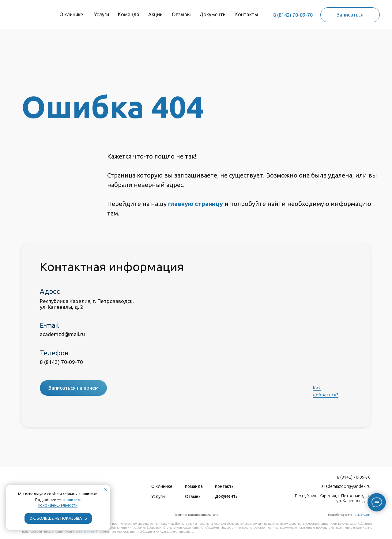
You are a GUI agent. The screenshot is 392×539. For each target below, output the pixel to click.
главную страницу (196, 204)
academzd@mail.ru (62, 334)
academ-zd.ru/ (85, 532)
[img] (28, 13)
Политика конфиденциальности (196, 515)
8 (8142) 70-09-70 (293, 15)
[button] (350, 15)
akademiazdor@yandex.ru (346, 486)
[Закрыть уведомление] (106, 490)
